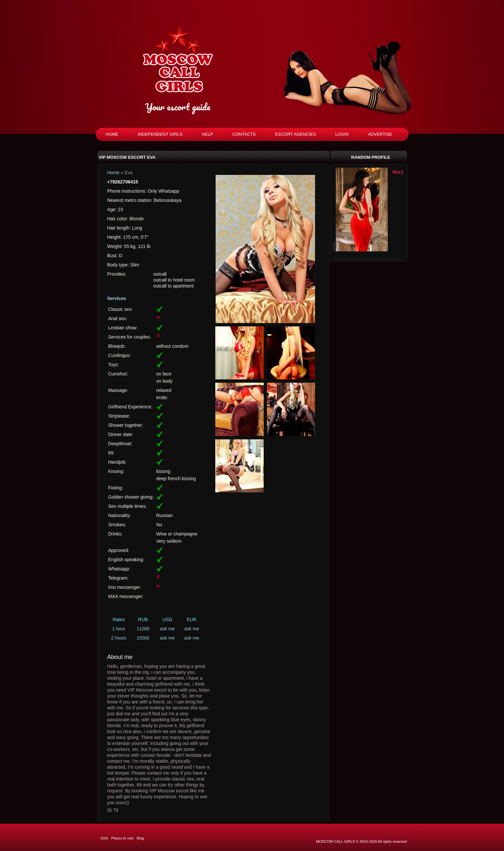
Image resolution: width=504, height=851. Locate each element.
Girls (105, 838)
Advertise (380, 134)
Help (207, 134)
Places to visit (122, 838)
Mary (398, 172)
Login (342, 134)
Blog (140, 838)
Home (112, 134)
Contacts (244, 134)
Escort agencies (296, 134)
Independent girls (160, 134)
